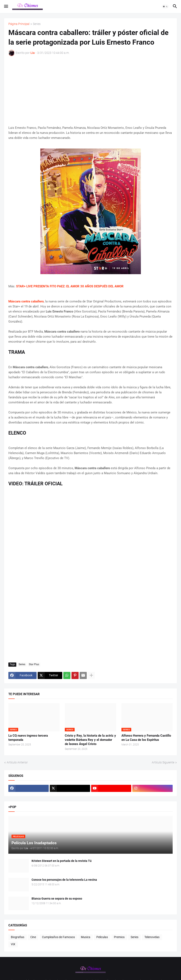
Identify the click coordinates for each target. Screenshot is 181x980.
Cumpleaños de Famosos (58, 937)
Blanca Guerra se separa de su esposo (57, 899)
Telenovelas (152, 937)
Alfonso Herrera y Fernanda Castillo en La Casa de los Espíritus (146, 738)
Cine (33, 937)
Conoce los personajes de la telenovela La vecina (64, 880)
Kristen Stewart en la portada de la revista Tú (62, 861)
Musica (86, 937)
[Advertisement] (90, 91)
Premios (119, 937)
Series (37, 24)
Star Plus (34, 664)
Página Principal (19, 24)
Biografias (18, 937)
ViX (13, 944)
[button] (6, 6)
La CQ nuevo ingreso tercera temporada (28, 738)
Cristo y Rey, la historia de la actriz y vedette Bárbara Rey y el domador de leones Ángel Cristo (90, 740)
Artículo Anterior (17, 762)
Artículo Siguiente (163, 762)
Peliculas (102, 937)
